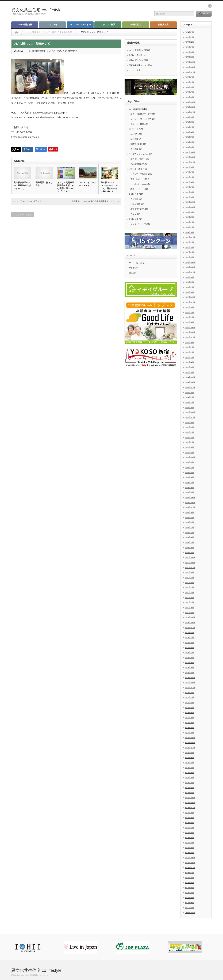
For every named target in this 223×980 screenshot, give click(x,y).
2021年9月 (189, 117)
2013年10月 (190, 417)
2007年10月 (190, 747)
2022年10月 (190, 72)
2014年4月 (189, 407)
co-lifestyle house (139, 184)
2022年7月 (189, 87)
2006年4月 (189, 838)
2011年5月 (189, 532)
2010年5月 (189, 592)
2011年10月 (190, 507)
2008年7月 (189, 702)
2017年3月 (189, 287)
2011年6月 (189, 527)
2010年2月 (189, 607)
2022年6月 (189, 92)
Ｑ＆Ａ (133, 214)
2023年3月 (189, 47)
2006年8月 (189, 818)
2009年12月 (190, 617)
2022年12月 (190, 62)
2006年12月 (190, 797)
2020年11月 (190, 157)
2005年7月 (189, 883)
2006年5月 (189, 833)
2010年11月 (190, 562)
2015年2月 (189, 367)
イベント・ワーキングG (141, 119)
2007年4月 (189, 777)
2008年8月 (189, 697)
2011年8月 (189, 517)
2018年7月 (189, 247)
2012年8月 (189, 467)
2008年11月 (190, 682)
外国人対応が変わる (138, 55)
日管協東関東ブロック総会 (140, 65)
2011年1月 (189, 553)
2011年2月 (189, 547)
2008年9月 (189, 693)
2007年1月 (189, 793)
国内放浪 (134, 139)
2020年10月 (190, 162)
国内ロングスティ (138, 159)
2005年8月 (189, 877)
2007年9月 (189, 752)
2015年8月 (189, 347)
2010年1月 (189, 612)
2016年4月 (189, 322)
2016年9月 (189, 307)
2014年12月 (190, 377)
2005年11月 (190, 862)
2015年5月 (189, 357)
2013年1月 (189, 452)
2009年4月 (189, 657)
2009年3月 (189, 663)
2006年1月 (189, 853)
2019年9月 (189, 212)
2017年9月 (189, 277)
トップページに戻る (23, 215)
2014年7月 (189, 392)
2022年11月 (190, 67)
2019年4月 (189, 232)
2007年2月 (189, 788)
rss (210, 6)
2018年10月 (190, 237)
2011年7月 (189, 522)
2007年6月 (189, 767)
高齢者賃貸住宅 (137, 164)
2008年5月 (189, 713)
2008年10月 (190, 687)
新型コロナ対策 (137, 124)
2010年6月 (189, 587)
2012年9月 (189, 462)
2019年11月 (190, 207)
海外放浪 (134, 149)
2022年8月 (189, 82)
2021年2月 (189, 142)
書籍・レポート (137, 179)
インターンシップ (138, 224)
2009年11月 (190, 622)
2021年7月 (189, 122)
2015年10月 (190, 337)
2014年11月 (190, 382)
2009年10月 (190, 627)
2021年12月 (190, 102)
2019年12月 (190, 202)
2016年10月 (190, 302)
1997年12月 (190, 913)
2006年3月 (189, 842)
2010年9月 (189, 572)
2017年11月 (190, 267)
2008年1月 (189, 732)
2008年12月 (190, 678)
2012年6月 (189, 472)
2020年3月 (189, 187)
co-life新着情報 (25, 25)
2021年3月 (189, 137)
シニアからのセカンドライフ (29, 201)
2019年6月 (189, 222)
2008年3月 (189, 722)
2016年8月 (189, 312)
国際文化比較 (136, 144)
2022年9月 (189, 77)
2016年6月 (189, 317)
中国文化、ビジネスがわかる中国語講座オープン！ (94, 201)
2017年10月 (190, 272)
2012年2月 (189, 487)
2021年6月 (189, 127)
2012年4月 (189, 477)
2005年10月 (190, 868)
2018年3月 (189, 252)
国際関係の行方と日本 (44, 184)
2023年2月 (189, 52)
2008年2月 (189, 728)
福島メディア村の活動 (139, 60)
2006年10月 (190, 808)
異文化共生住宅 (70, 51)
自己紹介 (133, 273)
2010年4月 (189, 597)
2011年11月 (190, 502)
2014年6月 (189, 397)
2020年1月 (189, 197)
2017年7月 (189, 282)
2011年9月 (189, 512)
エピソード (52, 25)
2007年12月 (190, 737)
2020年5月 (189, 177)
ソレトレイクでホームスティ (87, 184)
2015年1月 (189, 372)
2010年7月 (189, 582)
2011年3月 (189, 542)
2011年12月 (190, 497)
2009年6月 (189, 648)
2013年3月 (189, 442)
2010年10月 (190, 567)
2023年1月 (189, 57)
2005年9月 (189, 873)
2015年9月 (189, 342)
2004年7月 (189, 888)
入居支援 (134, 199)
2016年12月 (190, 297)
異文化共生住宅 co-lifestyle (36, 10)
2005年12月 (190, 857)
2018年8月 (189, 242)
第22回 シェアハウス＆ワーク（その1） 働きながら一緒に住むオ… (109, 187)
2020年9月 (189, 167)
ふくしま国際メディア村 (141, 114)
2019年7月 (189, 217)
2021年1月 (189, 147)
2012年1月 (189, 492)
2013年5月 (189, 437)
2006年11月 (190, 803)
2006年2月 (189, 847)
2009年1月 (189, 672)
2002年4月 (189, 898)
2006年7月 (189, 823)
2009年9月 (189, 633)
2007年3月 (189, 782)
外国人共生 (136, 25)
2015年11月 (190, 332)
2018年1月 (189, 257)
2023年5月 (189, 37)
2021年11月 (190, 107)
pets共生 (134, 134)
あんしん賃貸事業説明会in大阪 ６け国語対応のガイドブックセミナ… (66, 187)
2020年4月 (189, 182)
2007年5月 (189, 773)
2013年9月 (189, 422)
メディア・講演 (108, 25)
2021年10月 (190, 112)
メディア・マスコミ (139, 174)
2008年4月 (189, 717)
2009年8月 (189, 637)
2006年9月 (189, 812)
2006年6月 (189, 827)
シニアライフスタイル (80, 25)
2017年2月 (189, 292)
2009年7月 (189, 642)
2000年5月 (189, 907)
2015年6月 (189, 352)
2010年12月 (190, 557)
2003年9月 (189, 892)
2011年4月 (189, 537)
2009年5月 (189, 652)
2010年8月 (189, 577)
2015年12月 (190, 327)
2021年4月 (189, 132)
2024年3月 (189, 32)
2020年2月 (189, 192)
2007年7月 (189, 762)
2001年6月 (189, 903)
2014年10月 (190, 387)
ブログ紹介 (134, 268)
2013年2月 (189, 447)
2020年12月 (190, 152)
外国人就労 (163, 25)
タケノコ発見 (135, 70)
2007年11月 (190, 743)
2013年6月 (189, 432)
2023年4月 (189, 42)
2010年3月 (189, 602)
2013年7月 (189, 427)
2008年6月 (189, 707)
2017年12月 (190, 262)
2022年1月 (189, 97)
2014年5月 (189, 402)
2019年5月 (189, 227)
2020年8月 (189, 172)
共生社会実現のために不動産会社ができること (22, 186)
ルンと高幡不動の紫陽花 (139, 50)
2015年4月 (189, 362)
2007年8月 (189, 758)
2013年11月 (190, 412)
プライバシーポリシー (139, 263)
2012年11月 (190, 457)
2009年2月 (189, 667)
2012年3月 (189, 482)
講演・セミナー (137, 189)
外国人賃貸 (135, 204)
